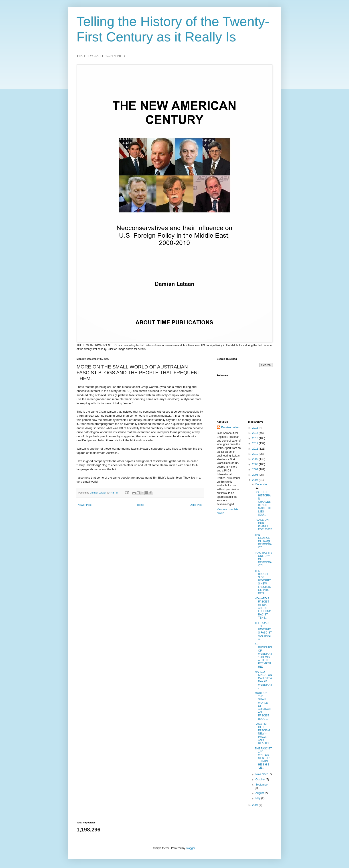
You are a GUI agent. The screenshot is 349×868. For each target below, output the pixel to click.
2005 (256, 480)
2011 (256, 449)
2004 (256, 805)
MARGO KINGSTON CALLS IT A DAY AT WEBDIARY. (263, 680)
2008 (256, 464)
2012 (256, 443)
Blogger (190, 848)
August (260, 793)
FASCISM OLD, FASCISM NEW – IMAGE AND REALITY (262, 734)
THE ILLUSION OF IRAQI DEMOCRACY (263, 541)
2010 (256, 454)
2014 (256, 433)
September (262, 785)
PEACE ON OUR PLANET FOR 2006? (263, 525)
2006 (256, 475)
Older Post (196, 505)
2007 (256, 469)
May (258, 798)
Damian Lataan (231, 427)
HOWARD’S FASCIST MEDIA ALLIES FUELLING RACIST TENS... (263, 608)
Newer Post (85, 505)
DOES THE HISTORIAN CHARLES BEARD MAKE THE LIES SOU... (263, 503)
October (260, 780)
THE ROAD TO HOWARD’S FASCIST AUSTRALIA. (263, 631)
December (261, 484)
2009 (256, 459)
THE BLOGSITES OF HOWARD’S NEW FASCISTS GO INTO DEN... (263, 582)
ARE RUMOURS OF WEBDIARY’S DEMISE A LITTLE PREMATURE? (263, 655)
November (262, 774)
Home (141, 505)
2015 (256, 428)
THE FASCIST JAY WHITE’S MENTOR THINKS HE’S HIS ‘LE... (263, 758)
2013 (256, 438)
